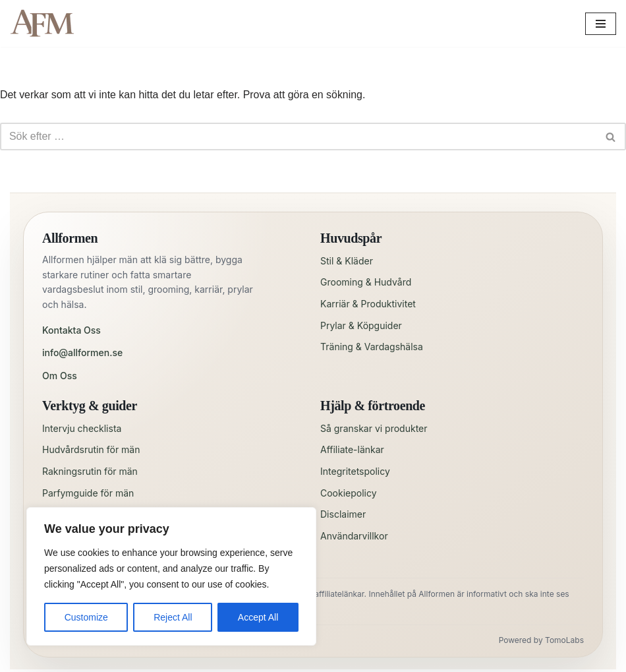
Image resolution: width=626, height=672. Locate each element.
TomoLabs (564, 641)
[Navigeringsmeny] (601, 24)
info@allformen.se (82, 353)
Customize (86, 617)
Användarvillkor (354, 536)
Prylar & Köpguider (361, 325)
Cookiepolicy (349, 493)
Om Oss (60, 376)
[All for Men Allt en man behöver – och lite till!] (46, 23)
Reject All (173, 617)
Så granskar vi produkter (374, 428)
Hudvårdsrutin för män (91, 450)
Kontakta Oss (71, 330)
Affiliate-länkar (352, 450)
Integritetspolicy (355, 471)
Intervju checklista (82, 428)
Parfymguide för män (88, 493)
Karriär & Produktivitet (368, 304)
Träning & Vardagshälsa (372, 347)
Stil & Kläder (347, 261)
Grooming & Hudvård (366, 283)
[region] (171, 576)
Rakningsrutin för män (90, 471)
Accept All (258, 617)
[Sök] (298, 137)
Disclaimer (343, 514)
